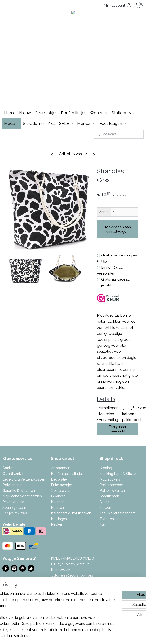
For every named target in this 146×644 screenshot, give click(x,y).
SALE (66, 123)
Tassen (105, 508)
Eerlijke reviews (15, 513)
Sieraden (34, 123)
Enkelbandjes (62, 485)
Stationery (124, 113)
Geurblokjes (46, 113)
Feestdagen (113, 123)
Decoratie (59, 479)
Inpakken (58, 496)
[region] (44, 602)
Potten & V (108, 491)
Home (10, 113)
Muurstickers (110, 479)
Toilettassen (110, 519)
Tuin (103, 524)
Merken (87, 123)
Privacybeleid (13, 502)
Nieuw (25, 113)
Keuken (57, 524)
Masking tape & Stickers (119, 474)
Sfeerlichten (109, 496)
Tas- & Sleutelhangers (118, 513)
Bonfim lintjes (74, 113)
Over (12, 474)
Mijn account (118, 5)
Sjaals (104, 502)
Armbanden (61, 468)
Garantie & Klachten (19, 491)
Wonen (99, 113)
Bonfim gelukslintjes (67, 474)
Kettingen (59, 519)
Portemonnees (112, 485)
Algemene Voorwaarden (22, 496)
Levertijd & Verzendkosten (24, 479)
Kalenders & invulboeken (71, 513)
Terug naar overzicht (118, 429)
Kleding (106, 468)
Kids (52, 123)
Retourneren (12, 485)
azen (121, 491)
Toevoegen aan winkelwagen (117, 229)
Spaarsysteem (14, 508)
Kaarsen (58, 502)
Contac (8, 468)
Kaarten (57, 508)
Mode (12, 123)
